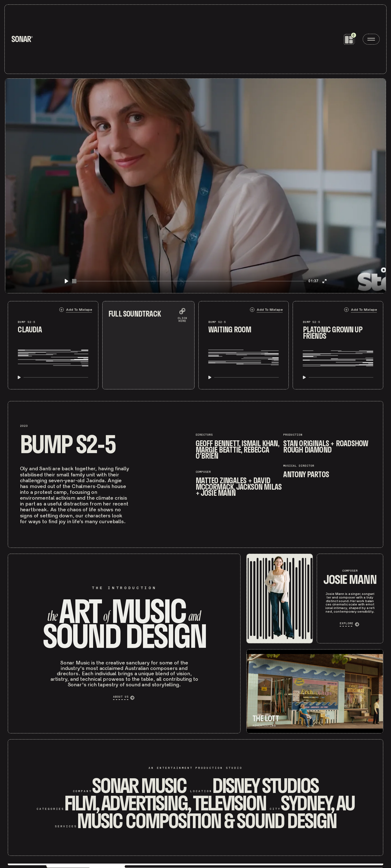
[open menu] (371, 39)
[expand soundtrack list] (182, 314)
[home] (22, 39)
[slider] (189, 281)
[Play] (67, 281)
